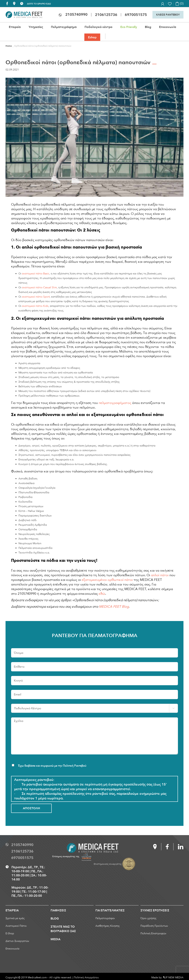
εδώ (102, 594)
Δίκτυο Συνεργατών (17, 941)
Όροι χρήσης (148, 918)
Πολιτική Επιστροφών (153, 933)
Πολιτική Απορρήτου (86, 978)
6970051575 (136, 15)
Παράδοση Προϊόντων (154, 926)
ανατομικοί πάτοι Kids (35, 306)
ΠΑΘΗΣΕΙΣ (58, 910)
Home (9, 46)
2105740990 (76, 15)
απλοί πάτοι (160, 575)
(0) (179, 4)
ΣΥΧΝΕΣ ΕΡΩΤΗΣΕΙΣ (155, 910)
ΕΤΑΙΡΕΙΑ (12, 910)
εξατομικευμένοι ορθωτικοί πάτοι (107, 580)
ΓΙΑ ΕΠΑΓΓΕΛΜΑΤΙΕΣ (110, 910)
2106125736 (106, 15)
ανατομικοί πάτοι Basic (36, 274)
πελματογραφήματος (115, 403)
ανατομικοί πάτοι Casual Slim (39, 287)
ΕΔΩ (48, 4)
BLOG (55, 919)
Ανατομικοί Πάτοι (16, 926)
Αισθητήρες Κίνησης (108, 926)
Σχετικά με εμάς (15, 918)
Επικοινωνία (12, 949)
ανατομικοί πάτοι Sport (36, 297)
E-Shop (10, 933)
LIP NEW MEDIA (173, 978)
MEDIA (55, 939)
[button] (108, 36)
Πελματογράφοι (105, 918)
